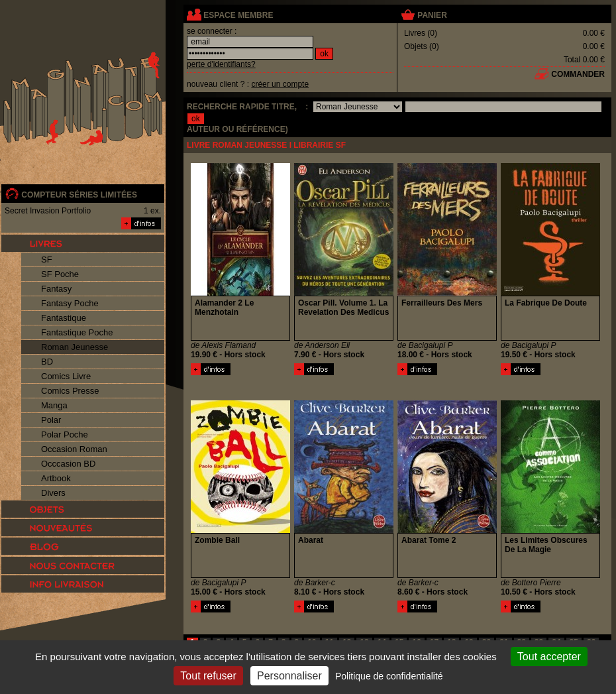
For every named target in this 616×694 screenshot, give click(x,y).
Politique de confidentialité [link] (389, 676)
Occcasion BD (68, 464)
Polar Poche (65, 434)
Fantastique (64, 318)
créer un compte (280, 84)
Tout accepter (549, 657)
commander (578, 74)
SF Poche (60, 274)
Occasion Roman (74, 449)
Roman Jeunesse (75, 347)
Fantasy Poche (70, 303)
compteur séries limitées (79, 195)
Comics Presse (70, 391)
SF (47, 260)
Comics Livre (66, 376)
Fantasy (56, 289)
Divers (53, 493)
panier (432, 15)
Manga (54, 405)
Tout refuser (208, 676)
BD (47, 362)
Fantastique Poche (77, 332)
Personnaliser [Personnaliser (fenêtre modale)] (289, 676)
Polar (51, 420)
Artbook (56, 478)
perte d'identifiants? (221, 64)
